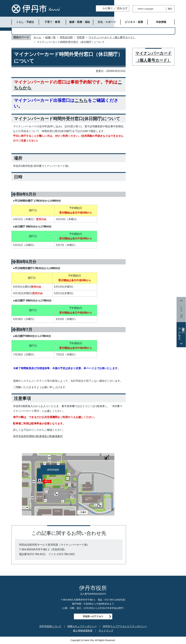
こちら (81, 100)
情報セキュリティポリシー (82, 626)
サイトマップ (106, 631)
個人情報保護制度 (83, 631)
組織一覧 (50, 37)
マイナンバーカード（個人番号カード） (112, 37)
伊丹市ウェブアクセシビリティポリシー (125, 626)
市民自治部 (66, 37)
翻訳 (170, 9)
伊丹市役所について (50, 626)
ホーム (37, 37)
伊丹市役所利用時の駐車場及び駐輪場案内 (38, 436)
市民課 (81, 37)
